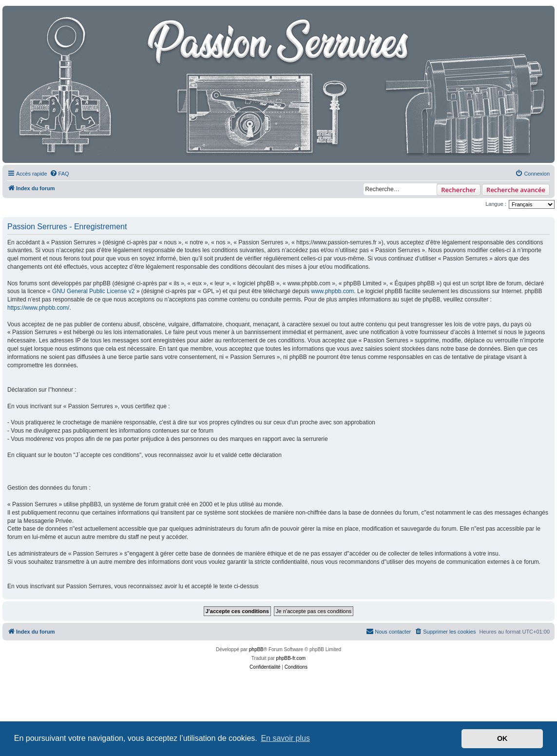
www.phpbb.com (332, 291)
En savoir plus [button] (285, 738)
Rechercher (458, 190)
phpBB (256, 649)
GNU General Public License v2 (93, 291)
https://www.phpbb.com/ (38, 308)
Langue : (496, 204)
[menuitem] (59, 174)
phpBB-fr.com (291, 658)
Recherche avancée (516, 190)
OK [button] (502, 738)
